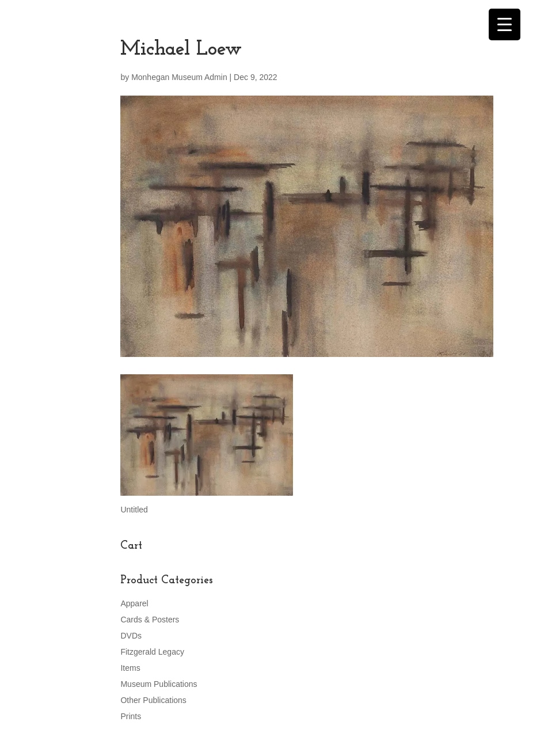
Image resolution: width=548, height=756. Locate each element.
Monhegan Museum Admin (179, 77)
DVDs (131, 636)
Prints (131, 716)
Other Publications (153, 700)
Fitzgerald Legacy (152, 652)
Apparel (134, 603)
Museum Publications (159, 684)
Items (130, 668)
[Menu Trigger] (505, 24)
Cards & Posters (150, 620)
